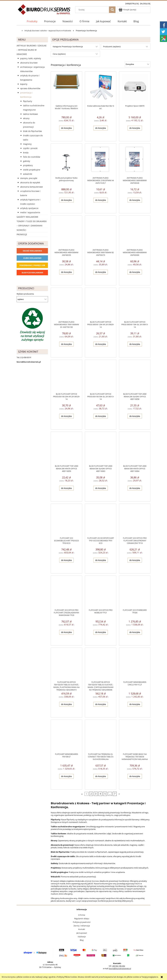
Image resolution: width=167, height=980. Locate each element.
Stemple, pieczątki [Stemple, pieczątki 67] (29, 178)
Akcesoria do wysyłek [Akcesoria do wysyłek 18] (30, 182)
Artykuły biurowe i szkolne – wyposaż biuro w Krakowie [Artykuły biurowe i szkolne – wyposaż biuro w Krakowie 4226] (32, 50)
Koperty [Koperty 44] (24, 84)
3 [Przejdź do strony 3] (96, 794)
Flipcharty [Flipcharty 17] (28, 101)
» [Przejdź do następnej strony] (119, 794)
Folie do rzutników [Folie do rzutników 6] (32, 157)
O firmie (82, 915)
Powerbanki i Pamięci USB (32, 265)
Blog (82, 940)
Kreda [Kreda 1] (26, 153)
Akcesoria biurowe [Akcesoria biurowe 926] (29, 63)
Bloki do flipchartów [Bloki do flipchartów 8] (32, 131)
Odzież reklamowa (32, 251)
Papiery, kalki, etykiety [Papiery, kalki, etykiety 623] (31, 58)
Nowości (21, 230)
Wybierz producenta (25, 294)
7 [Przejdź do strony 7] (115, 794)
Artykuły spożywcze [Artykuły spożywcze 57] (29, 208)
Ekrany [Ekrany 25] (26, 118)
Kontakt (82, 929)
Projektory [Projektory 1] (28, 165)
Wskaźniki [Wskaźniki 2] (28, 174)
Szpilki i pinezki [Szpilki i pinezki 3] (30, 148)
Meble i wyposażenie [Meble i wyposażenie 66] (30, 212)
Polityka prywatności (82, 922)
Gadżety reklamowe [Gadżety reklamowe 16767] (27, 217)
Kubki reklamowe (32, 258)
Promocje (22, 234)
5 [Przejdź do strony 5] (105, 794)
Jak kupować (82, 933)
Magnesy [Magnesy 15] (27, 144)
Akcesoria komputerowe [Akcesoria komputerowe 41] (32, 187)
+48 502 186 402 (118, 966)
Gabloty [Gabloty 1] (27, 161)
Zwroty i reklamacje (82, 926)
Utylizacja (82, 936)
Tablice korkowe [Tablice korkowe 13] (30, 114)
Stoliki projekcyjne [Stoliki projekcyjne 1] (32, 170)
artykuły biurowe (92, 881)
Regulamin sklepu (82, 919)
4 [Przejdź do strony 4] (100, 794)
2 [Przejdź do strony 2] (91, 794)
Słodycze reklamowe (32, 273)
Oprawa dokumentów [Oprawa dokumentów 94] (30, 88)
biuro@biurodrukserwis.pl (120, 968)
